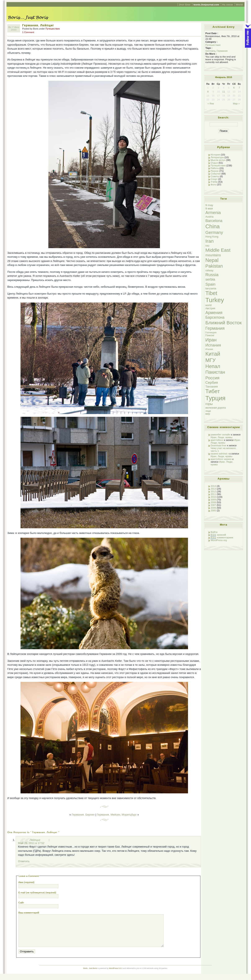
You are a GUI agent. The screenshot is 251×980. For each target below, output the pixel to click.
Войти (214, 532)
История (215, 155)
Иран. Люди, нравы (221, 437)
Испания (213, 345)
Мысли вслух (218, 160)
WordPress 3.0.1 (116, 975)
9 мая (209, 208)
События (216, 174)
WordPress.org (219, 540)
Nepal (212, 260)
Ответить (24, 861)
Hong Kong (212, 237)
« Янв (211, 103)
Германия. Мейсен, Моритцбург (117, 815)
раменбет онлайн (220, 434)
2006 (213, 508)
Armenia (213, 213)
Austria (209, 217)
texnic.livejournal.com (206, 4)
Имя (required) (26, 882)
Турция (215, 398)
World (239, 4)
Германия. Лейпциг (38, 25)
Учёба (214, 182)
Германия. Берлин (83, 815)
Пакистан (215, 372)
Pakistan (214, 266)
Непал (213, 366)
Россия (212, 378)
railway (209, 271)
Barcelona (214, 221)
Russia (212, 275)
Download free (218, 445)
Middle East (218, 250)
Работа (215, 168)
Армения (214, 313)
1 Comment (28, 32)
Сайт (21, 902)
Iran (210, 241)
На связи (227, 4)
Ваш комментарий (29, 913)
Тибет (213, 391)
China (212, 226)
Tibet (211, 293)
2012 (213, 491)
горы (209, 404)
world (209, 305)
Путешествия (53, 29)
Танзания (212, 387)
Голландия (211, 332)
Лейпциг (35, 840)
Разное (215, 171)
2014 (213, 486)
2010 (213, 497)
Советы (215, 176)
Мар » (236, 103)
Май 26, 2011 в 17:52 (31, 843)
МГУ (210, 360)
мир (208, 414)
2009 (213, 500)
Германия (222, 51)
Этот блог (185, 4)
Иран (211, 340)
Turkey (215, 300)
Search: (224, 117)
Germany (210, 51)
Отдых (214, 163)
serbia (210, 279)
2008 (213, 502)
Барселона (215, 317)
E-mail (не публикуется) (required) (37, 892)
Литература (217, 157)
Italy (207, 246)
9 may (209, 205)
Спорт (214, 179)
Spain (210, 284)
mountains (213, 255)
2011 (213, 494)
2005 (213, 510)
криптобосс (217, 440)
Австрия (210, 308)
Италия (209, 349)
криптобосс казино (221, 459)
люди (208, 411)
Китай (213, 354)
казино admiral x (220, 453)
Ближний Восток (224, 323)
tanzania (211, 288)
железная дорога (216, 408)
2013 (213, 489)
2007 (213, 505)
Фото (213, 184)
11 (224, 92)
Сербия (212, 383)
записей (218, 535)
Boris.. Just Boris (90, 975)
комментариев (222, 537)
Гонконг (210, 335)
